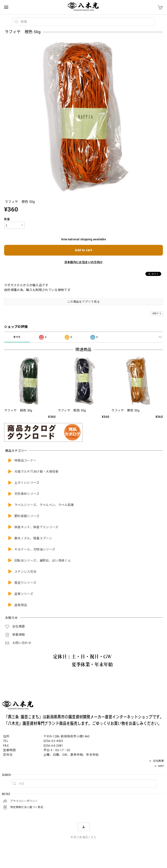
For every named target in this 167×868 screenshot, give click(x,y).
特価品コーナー (25, 461)
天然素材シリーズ (27, 494)
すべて (17, 337)
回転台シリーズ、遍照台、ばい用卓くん (43, 561)
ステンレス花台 (25, 572)
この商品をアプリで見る (83, 302)
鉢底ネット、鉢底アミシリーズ (36, 527)
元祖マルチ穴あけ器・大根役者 (37, 472)
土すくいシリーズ (27, 483)
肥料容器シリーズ (27, 516)
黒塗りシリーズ (25, 583)
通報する (157, 314)
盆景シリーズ (24, 594)
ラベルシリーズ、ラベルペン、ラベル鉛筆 (44, 505)
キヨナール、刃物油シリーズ (35, 550)
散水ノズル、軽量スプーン (33, 538)
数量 (7, 219)
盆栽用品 (21, 605)
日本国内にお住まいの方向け (83, 262)
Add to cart (83, 250)
